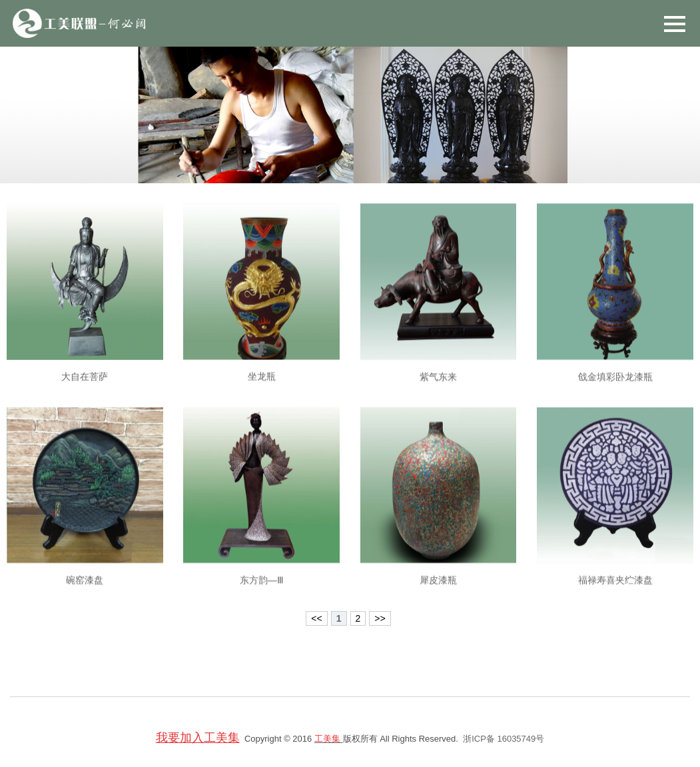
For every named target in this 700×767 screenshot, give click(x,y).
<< (316, 618)
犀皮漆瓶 (438, 592)
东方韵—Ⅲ (262, 592)
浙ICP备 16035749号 (504, 739)
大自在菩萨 (85, 386)
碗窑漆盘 (85, 592)
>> (380, 618)
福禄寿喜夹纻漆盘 (615, 592)
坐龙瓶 (262, 387)
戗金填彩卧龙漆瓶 (615, 388)
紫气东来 (438, 388)
